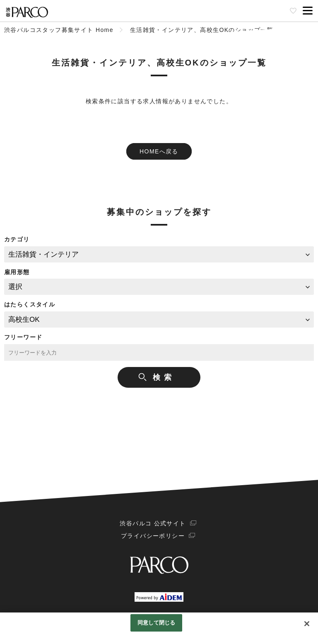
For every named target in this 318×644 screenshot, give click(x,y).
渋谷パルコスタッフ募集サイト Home (59, 30)
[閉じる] (307, 624)
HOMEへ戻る (159, 151)
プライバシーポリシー (153, 536)
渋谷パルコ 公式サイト (153, 523)
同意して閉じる (157, 623)
